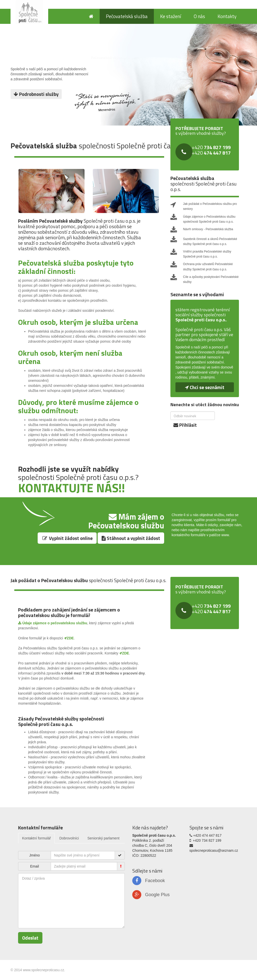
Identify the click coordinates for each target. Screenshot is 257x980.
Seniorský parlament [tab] (103, 838)
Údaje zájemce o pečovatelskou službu (53, 623)
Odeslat (30, 938)
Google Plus (151, 895)
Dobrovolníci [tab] (69, 838)
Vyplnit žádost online (67, 538)
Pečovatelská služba (127, 16)
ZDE (69, 638)
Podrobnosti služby (36, 94)
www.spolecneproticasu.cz (43, 970)
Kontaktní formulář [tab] (36, 838)
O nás (199, 16)
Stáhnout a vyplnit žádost (131, 538)
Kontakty (227, 16)
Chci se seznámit (205, 387)
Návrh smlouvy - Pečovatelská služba (208, 229)
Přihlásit (185, 425)
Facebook (149, 881)
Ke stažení (171, 16)
